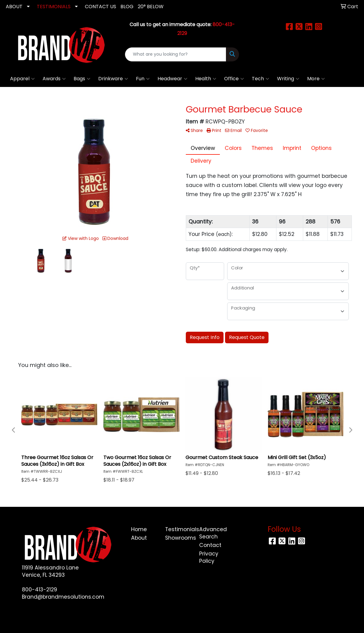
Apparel (22, 79)
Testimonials (179, 529)
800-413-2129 (40, 590)
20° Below (151, 7)
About (139, 538)
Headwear (172, 79)
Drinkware (113, 79)
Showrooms (179, 538)
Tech (260, 79)
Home (139, 529)
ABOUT (14, 7)
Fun (143, 79)
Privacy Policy (209, 557)
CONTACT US (101, 7)
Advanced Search (213, 533)
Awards (54, 79)
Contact (210, 545)
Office (234, 79)
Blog (127, 7)
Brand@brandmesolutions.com (63, 597)
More (316, 79)
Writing (288, 79)
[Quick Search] (176, 54)
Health (206, 79)
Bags (82, 79)
